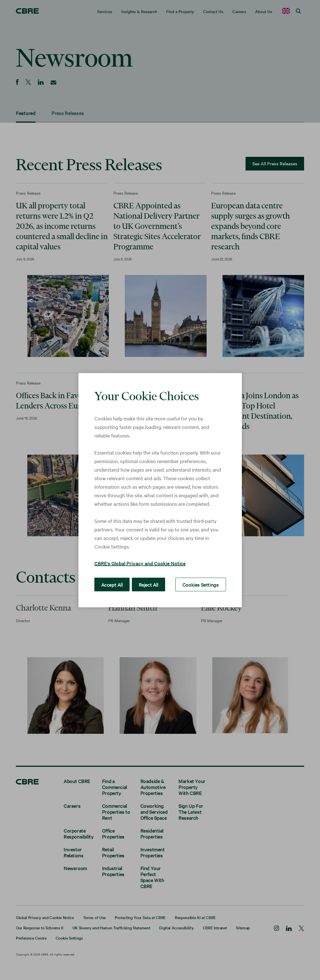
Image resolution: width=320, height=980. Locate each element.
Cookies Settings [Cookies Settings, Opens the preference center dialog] (202, 584)
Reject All (146, 584)
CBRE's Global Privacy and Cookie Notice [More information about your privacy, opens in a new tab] (140, 563)
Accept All (111, 584)
